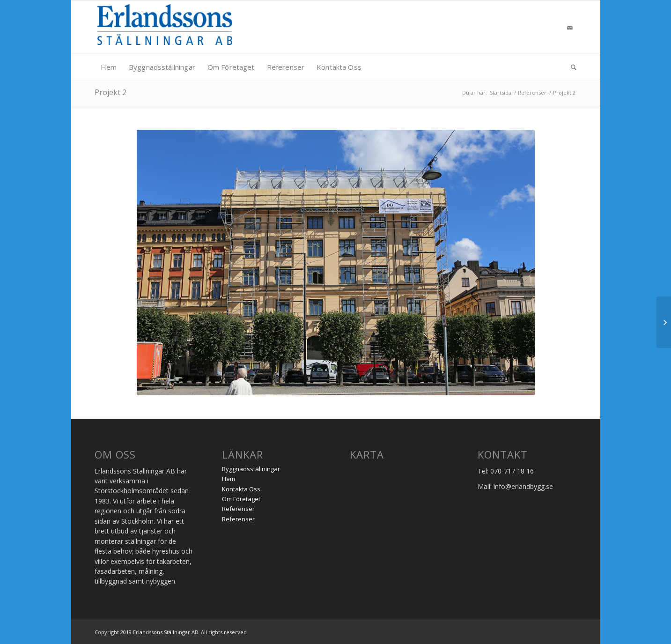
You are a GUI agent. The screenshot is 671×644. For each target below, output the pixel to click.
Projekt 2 (111, 92)
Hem (229, 479)
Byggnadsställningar (251, 469)
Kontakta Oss (241, 489)
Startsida (501, 93)
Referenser (532, 93)
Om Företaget (241, 499)
